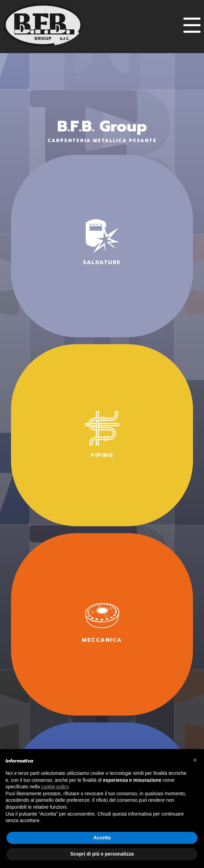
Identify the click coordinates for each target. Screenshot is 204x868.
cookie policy (55, 787)
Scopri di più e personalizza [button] (102, 854)
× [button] (195, 760)
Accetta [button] (102, 838)
